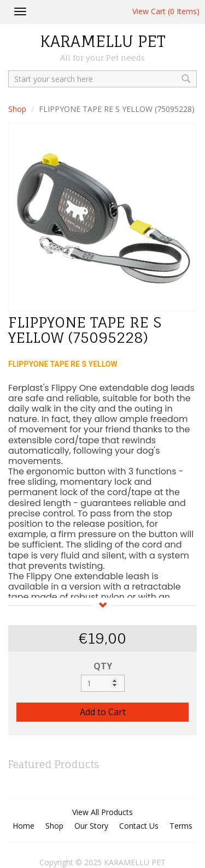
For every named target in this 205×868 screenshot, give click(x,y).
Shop (17, 109)
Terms (181, 826)
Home (24, 826)
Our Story (91, 826)
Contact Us (139, 826)
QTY (103, 666)
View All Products (102, 812)
